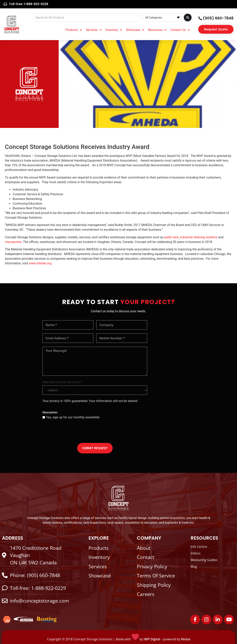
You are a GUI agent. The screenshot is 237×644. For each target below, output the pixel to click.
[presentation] (72, 431)
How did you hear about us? (62, 382)
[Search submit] (188, 18)
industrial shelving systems (199, 237)
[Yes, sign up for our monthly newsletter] (44, 417)
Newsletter (50, 412)
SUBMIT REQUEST (95, 448)
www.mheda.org (40, 263)
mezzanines (13, 242)
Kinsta (186, 639)
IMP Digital (152, 639)
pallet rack (171, 237)
